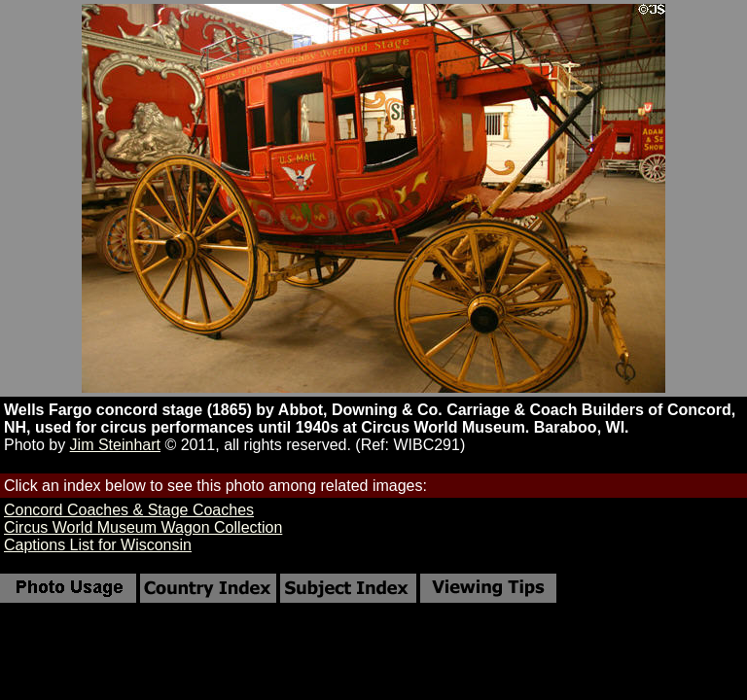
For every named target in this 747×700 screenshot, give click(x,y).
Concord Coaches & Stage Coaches (129, 510)
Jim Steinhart (115, 445)
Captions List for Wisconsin (98, 545)
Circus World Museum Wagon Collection (143, 527)
